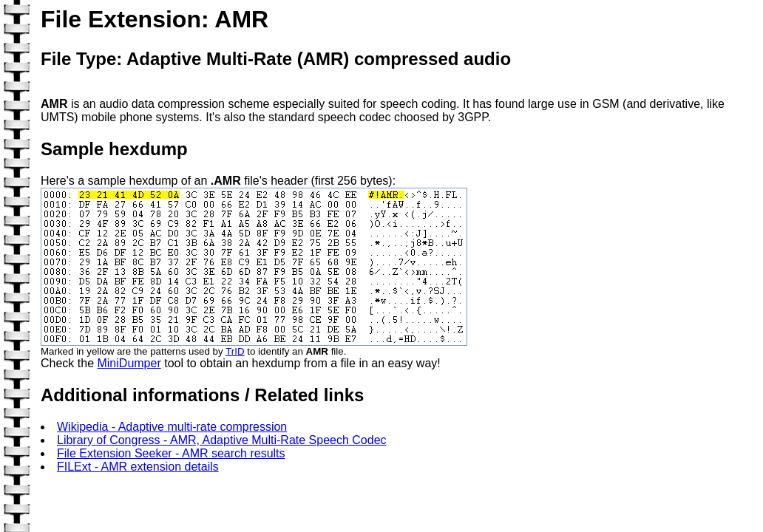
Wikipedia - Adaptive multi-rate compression (172, 427)
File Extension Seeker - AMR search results (171, 453)
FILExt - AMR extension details (138, 467)
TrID (235, 351)
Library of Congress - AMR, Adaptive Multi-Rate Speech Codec (222, 440)
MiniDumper (129, 363)
